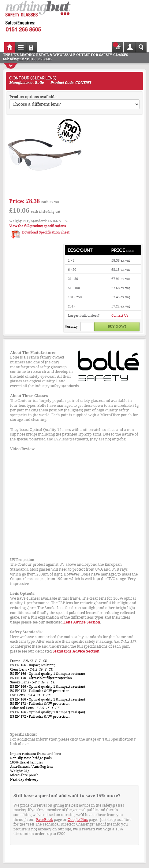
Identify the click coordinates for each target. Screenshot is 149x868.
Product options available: (34, 97)
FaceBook (45, 820)
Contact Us (120, 316)
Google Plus (78, 820)
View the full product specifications (37, 226)
